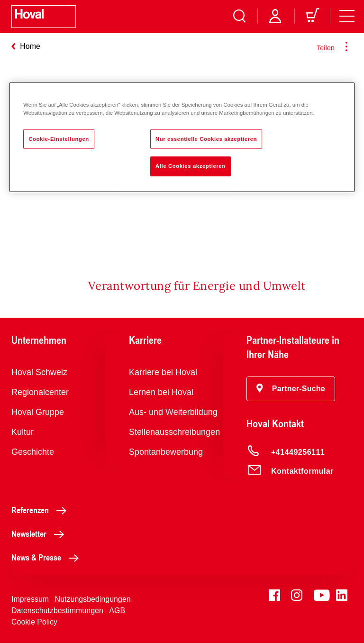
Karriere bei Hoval (163, 372)
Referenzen (41, 510)
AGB (117, 611)
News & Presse (48, 557)
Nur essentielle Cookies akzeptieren (206, 138)
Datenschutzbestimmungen (57, 611)
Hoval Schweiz (39, 372)
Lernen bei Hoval (161, 392)
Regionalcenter (40, 392)
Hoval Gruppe (38, 412)
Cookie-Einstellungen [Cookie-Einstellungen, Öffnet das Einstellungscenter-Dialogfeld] (59, 138)
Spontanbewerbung (166, 452)
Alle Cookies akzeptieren (191, 166)
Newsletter (40, 533)
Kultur (23, 432)
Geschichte (33, 452)
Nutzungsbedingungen (93, 599)
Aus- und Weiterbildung (173, 412)
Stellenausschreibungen (174, 432)
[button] (291, 389)
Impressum (30, 599)
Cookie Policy (34, 622)
